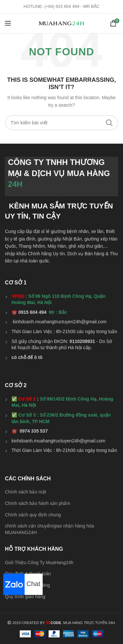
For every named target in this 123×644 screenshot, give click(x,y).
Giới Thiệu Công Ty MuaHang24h (39, 563)
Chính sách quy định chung (33, 515)
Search (109, 123)
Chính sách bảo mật (26, 492)
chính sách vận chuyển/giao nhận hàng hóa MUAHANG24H (50, 529)
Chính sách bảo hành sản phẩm (38, 503)
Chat (22, 584)
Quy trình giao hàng (25, 597)
